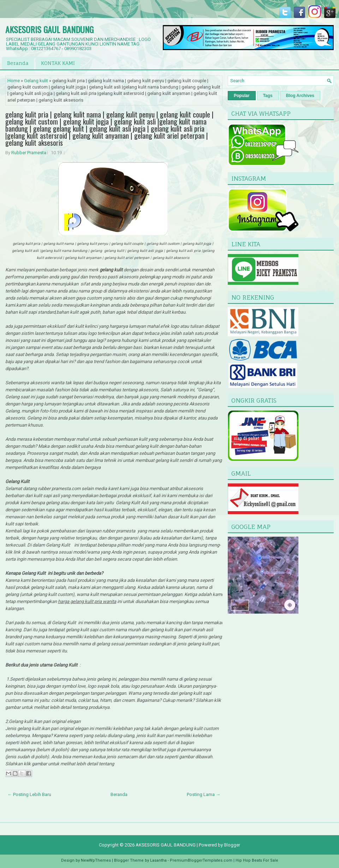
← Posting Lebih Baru (29, 794)
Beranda (18, 63)
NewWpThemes (96, 860)
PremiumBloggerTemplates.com (201, 860)
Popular (242, 96)
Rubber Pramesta (29, 153)
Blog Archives (300, 96)
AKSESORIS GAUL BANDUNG (49, 29)
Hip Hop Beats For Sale (257, 860)
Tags (268, 96)
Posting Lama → (204, 794)
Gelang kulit (36, 81)
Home (14, 81)
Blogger (232, 845)
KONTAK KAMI (58, 63)
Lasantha (158, 860)
